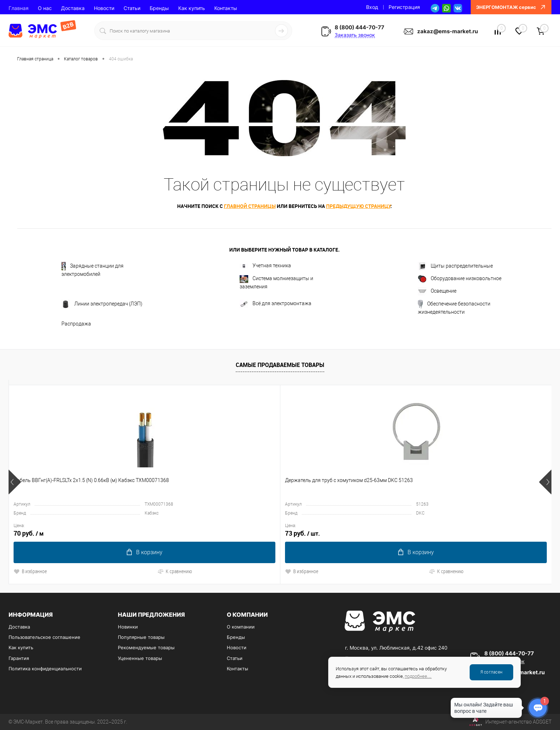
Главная (19, 8)
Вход (372, 7)
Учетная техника (265, 265)
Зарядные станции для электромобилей (92, 269)
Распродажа (76, 324)
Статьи (132, 8)
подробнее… (418, 676)
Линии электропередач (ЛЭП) (102, 304)
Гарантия (19, 658)
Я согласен (491, 672)
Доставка (73, 8)
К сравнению (85, 571)
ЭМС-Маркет (28, 722)
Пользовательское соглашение (44, 637)
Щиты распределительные (455, 266)
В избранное (30, 571)
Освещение (437, 291)
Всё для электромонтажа (276, 304)
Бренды (159, 8)
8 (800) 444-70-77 (359, 27)
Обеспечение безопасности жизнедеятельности (454, 307)
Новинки (128, 627)
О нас (45, 8)
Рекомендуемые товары (146, 647)
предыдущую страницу (358, 206)
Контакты (226, 8)
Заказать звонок (355, 35)
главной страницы (250, 206)
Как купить (192, 8)
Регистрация (404, 7)
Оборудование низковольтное (460, 279)
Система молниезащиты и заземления (276, 282)
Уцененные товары (140, 658)
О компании (241, 627)
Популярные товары (141, 637)
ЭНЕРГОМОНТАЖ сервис (511, 7)
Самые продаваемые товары (280, 365)
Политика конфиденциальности (45, 669)
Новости (104, 8)
